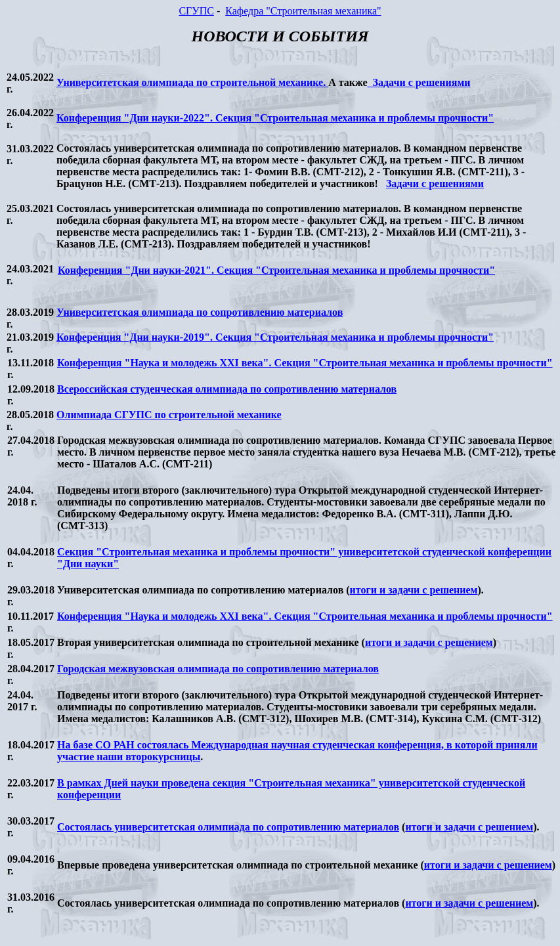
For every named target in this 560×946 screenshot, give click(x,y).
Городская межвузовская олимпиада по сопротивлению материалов (218, 669)
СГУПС (196, 11)
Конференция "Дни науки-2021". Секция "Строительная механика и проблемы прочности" (276, 270)
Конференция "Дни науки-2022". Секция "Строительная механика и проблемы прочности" (275, 118)
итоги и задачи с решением (414, 590)
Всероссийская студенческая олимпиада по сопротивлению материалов (227, 389)
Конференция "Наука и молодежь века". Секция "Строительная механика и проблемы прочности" (305, 363)
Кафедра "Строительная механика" (303, 11)
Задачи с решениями (419, 82)
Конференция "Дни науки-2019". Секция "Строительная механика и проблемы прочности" (275, 337)
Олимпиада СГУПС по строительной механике (169, 415)
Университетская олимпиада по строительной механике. (192, 82)
